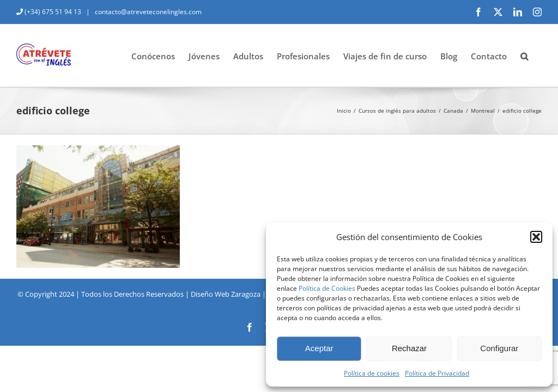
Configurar (499, 348)
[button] (536, 237)
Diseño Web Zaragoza (226, 294)
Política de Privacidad (437, 373)
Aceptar (319, 348)
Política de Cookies (327, 288)
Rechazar (409, 348)
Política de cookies (372, 373)
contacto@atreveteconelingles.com (147, 12)
